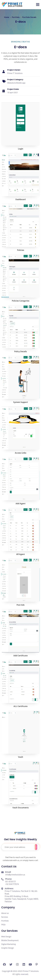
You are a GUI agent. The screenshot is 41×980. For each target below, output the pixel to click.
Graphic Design (8, 948)
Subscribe (36, 847)
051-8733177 (10, 882)
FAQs (3, 925)
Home (7, 17)
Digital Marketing (9, 944)
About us (5, 913)
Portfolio (16, 17)
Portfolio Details (29, 17)
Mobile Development (10, 940)
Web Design (6, 937)
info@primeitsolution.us (15, 875)
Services (5, 917)
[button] (38, 5)
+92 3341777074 (12, 884)
